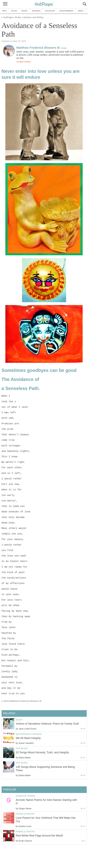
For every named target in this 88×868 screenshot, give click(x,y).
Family (81, 11)
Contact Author (23, 62)
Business (36, 11)
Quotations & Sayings (29, 734)
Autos (14, 11)
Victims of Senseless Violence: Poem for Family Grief (47, 724)
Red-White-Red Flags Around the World (39, 836)
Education (50, 11)
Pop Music (22, 748)
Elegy (19, 720)
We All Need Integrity (28, 738)
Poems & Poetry (25, 814)
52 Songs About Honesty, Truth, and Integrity (42, 752)
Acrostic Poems (25, 796)
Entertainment (66, 11)
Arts (4, 11)
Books (25, 11)
